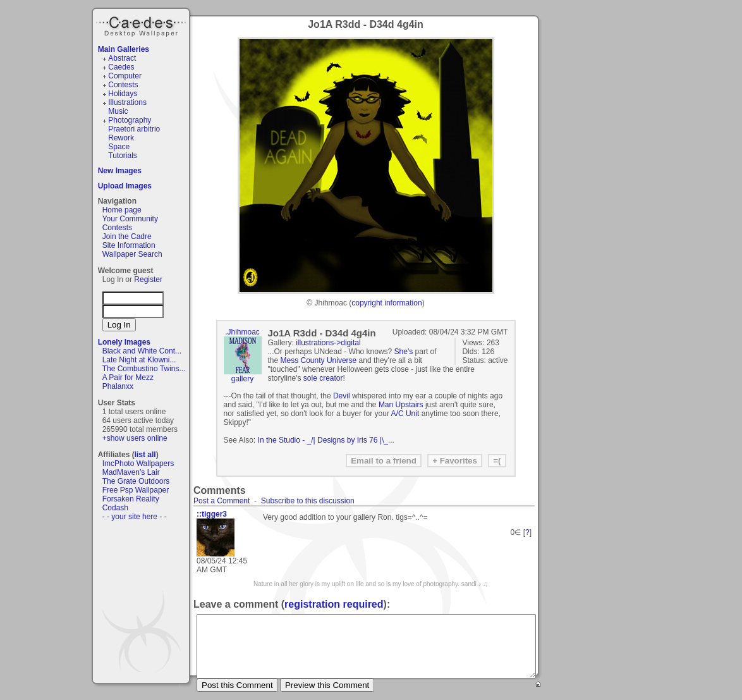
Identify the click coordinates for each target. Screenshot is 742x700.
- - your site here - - (135, 517)
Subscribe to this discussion (308, 501)
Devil (342, 396)
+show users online (135, 438)
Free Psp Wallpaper (136, 490)
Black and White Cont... (142, 351)
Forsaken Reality (131, 499)
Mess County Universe (319, 360)
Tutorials (123, 156)
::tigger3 (212, 514)
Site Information (129, 245)
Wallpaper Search (132, 254)
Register (148, 279)
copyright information (386, 303)
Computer (125, 76)
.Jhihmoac (242, 332)
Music (118, 111)
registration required (334, 604)
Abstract (122, 58)
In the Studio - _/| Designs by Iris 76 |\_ (323, 440)
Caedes (142, 25)
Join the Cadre (127, 236)
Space (119, 147)
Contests (123, 85)
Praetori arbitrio (134, 129)
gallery (242, 379)
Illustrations (127, 102)
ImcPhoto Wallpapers (138, 464)
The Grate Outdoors (136, 481)
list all (145, 455)
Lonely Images (124, 342)
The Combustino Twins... (144, 369)
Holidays (123, 94)
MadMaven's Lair (131, 472)
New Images (120, 171)
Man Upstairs (401, 405)
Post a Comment (222, 501)
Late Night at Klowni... (139, 360)
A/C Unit (405, 414)
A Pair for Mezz (128, 378)
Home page (122, 210)
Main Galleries (124, 49)
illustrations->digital (328, 343)
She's (404, 352)
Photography (130, 120)
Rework (121, 138)
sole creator (323, 378)
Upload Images (125, 186)
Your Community (130, 219)
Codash (115, 508)
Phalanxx (118, 386)
